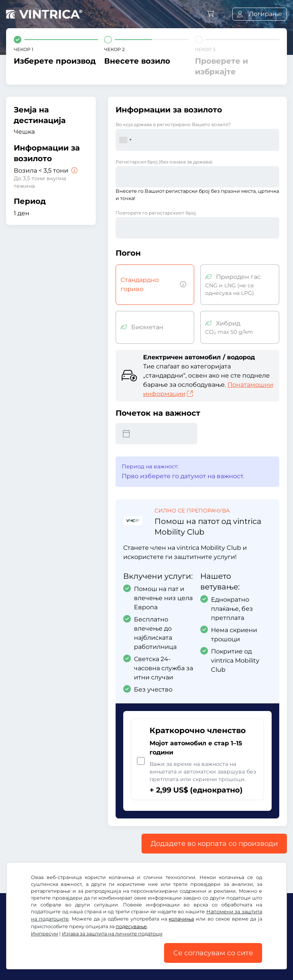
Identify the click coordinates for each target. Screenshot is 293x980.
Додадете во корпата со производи (214, 844)
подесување (131, 926)
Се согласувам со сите (213, 953)
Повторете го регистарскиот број (156, 213)
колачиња (181, 919)
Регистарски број (164, 162)
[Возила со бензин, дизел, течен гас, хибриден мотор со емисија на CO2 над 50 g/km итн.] (182, 285)
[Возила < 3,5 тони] (74, 171)
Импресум (44, 934)
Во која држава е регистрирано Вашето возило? (173, 124)
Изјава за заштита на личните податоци (112, 934)
